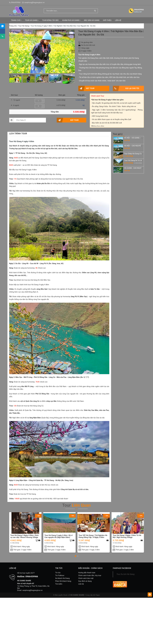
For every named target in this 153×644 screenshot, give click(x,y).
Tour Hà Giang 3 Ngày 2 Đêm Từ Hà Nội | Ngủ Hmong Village (127, 536)
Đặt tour (86, 88)
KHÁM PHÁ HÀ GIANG (71, 20)
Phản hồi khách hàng (63, 581)
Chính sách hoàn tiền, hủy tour (90, 575)
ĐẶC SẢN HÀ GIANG (92, 20)
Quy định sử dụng (85, 581)
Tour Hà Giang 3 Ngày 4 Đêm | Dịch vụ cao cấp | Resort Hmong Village (25, 536)
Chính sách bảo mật (86, 578)
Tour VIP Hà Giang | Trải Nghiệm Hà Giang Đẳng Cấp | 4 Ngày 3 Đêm (93, 536)
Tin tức (58, 573)
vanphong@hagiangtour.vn (34, 2)
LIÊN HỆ (118, 20)
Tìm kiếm (59, 584)
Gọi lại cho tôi (126, 88)
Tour (76, 505)
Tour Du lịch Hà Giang (125, 574)
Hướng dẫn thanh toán (87, 573)
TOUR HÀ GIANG (32, 20)
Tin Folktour (60, 575)
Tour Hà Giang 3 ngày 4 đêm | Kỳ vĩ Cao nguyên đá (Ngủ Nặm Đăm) (58, 536)
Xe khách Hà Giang (62, 578)
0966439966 (16, 2)
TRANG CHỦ (16, 20)
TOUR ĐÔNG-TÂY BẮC (51, 20)
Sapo (98, 595)
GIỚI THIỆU (107, 20)
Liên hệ (81, 584)
